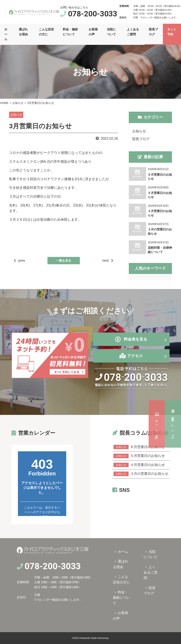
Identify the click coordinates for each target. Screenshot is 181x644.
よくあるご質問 (133, 32)
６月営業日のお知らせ (139, 447)
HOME (4, 103)
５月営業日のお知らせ (139, 456)
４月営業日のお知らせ (139, 465)
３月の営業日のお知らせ (141, 474)
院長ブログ (153, 32)
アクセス (135, 356)
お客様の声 (93, 32)
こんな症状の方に (46, 32)
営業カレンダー (173, 373)
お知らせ (18, 103)
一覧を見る (64, 261)
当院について (111, 32)
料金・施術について (70, 32)
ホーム (6, 34)
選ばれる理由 (23, 32)
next (105, 260)
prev (22, 260)
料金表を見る (131, 339)
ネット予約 (173, 424)
